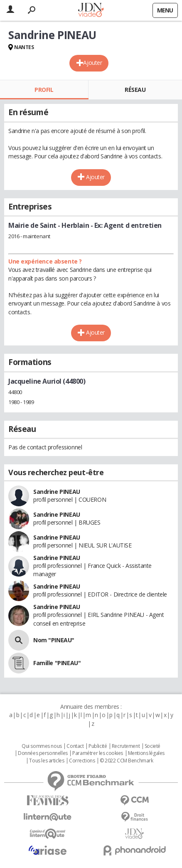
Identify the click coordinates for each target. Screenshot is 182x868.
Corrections (82, 761)
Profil (44, 90)
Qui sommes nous (42, 746)
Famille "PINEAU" (57, 663)
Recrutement (126, 746)
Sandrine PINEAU (57, 492)
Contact (75, 746)
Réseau (135, 90)
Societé (152, 746)
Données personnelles (43, 753)
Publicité (98, 746)
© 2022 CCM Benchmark (127, 761)
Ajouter (92, 63)
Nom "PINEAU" (54, 640)
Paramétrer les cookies (98, 753)
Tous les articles (47, 761)
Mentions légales (146, 753)
